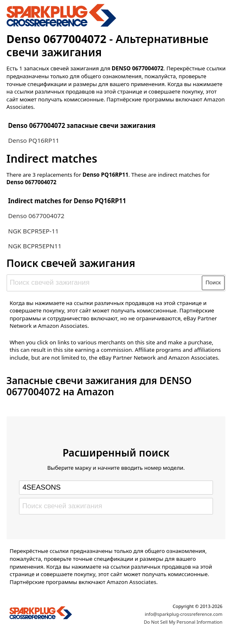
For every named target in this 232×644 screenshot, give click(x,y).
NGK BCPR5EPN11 (35, 246)
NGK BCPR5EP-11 (33, 231)
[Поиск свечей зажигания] (105, 283)
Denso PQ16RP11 (33, 140)
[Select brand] (116, 488)
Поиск (213, 282)
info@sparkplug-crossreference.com (184, 614)
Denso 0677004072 (36, 216)
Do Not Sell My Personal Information (183, 622)
